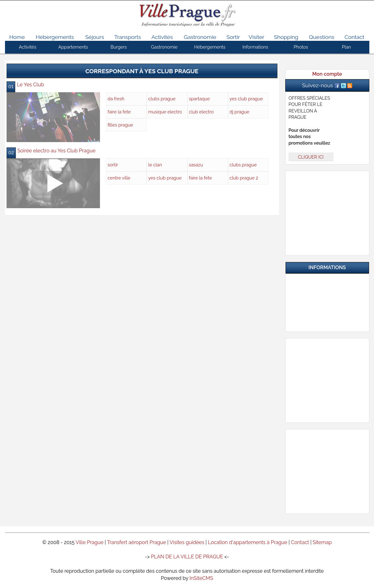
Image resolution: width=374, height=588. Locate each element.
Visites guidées (187, 542)
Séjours (95, 37)
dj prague (239, 112)
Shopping (286, 37)
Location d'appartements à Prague (248, 542)
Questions (322, 37)
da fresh (116, 99)
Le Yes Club (30, 85)
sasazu (196, 165)
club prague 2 (244, 178)
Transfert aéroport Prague (137, 542)
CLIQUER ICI (311, 157)
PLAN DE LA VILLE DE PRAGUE (187, 557)
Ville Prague (90, 542)
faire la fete (119, 112)
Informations (255, 47)
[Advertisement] (327, 212)
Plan (346, 47)
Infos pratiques (331, 284)
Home (17, 37)
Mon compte (327, 74)
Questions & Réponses (331, 297)
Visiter (256, 37)
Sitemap (322, 542)
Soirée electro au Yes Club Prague (57, 151)
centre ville (119, 178)
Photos (301, 47)
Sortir (233, 37)
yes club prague (246, 99)
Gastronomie (200, 37)
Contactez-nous (331, 321)
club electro (201, 112)
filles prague (121, 125)
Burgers (119, 47)
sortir (113, 165)
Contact (354, 37)
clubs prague (162, 99)
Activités (162, 37)
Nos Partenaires (331, 309)
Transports (128, 37)
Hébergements (55, 37)
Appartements (73, 47)
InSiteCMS (201, 578)
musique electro (165, 112)
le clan (155, 165)
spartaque (199, 99)
